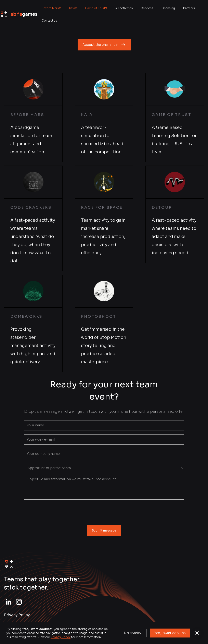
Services (147, 8)
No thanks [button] (132, 633)
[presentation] (104, 512)
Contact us (49, 21)
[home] (19, 14)
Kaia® (73, 8)
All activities (124, 8)
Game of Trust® (96, 8)
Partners (189, 8)
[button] (197, 633)
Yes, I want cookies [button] (170, 633)
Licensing (168, 8)
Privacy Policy (61, 637)
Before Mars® (51, 8)
